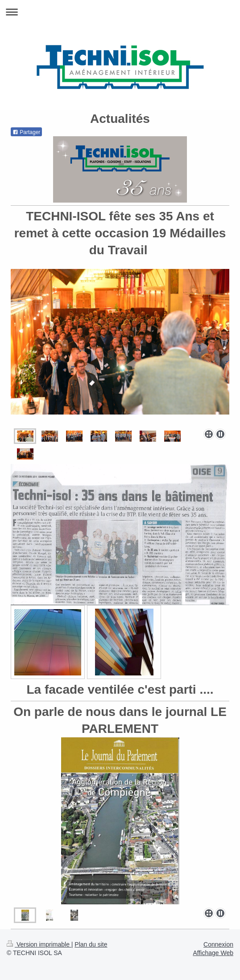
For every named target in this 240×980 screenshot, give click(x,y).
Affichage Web (213, 953)
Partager (26, 132)
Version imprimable (39, 944)
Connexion (218, 944)
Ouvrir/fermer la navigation (120, 12)
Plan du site (91, 944)
